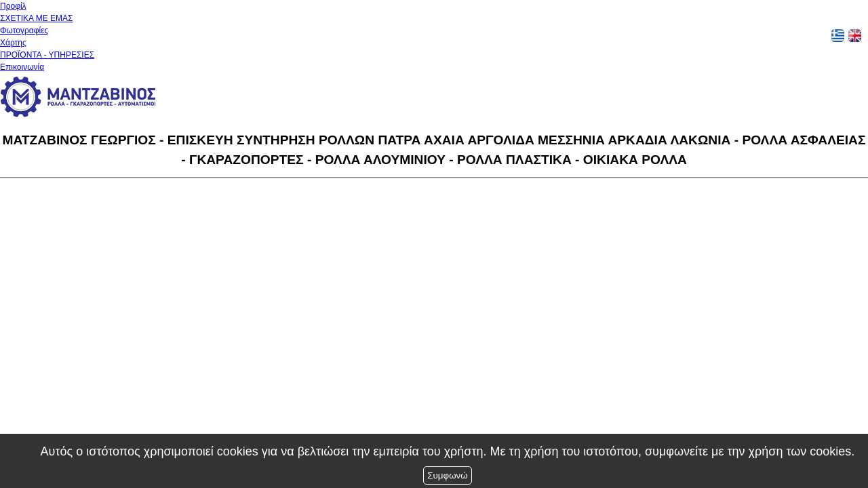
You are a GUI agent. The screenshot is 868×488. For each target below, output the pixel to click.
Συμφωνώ (447, 475)
